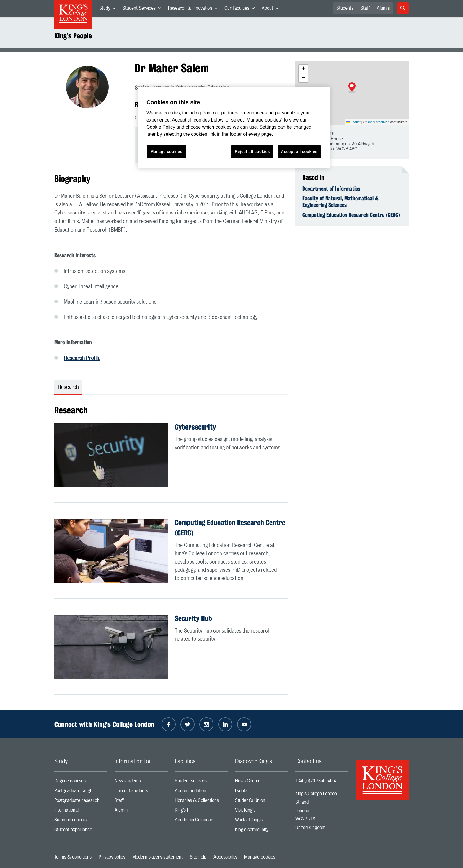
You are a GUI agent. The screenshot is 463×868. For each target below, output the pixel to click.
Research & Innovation (194, 9)
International (81, 812)
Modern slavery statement (158, 857)
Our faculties (241, 9)
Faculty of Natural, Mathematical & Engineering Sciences (340, 202)
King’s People (73, 36)
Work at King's (262, 821)
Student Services (144, 9)
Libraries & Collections (201, 802)
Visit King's (262, 812)
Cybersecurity (195, 427)
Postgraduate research (81, 802)
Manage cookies (260, 857)
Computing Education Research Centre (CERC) (351, 215)
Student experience (81, 831)
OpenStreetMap (378, 122)
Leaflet (353, 122)
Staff (365, 8)
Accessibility (225, 857)
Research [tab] (68, 387)
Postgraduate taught (81, 792)
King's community (262, 831)
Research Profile (82, 358)
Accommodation (201, 792)
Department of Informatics (331, 189)
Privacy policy (112, 857)
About (272, 9)
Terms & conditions (73, 857)
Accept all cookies (299, 152)
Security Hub (193, 618)
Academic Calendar (201, 821)
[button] (352, 88)
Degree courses (81, 782)
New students (141, 782)
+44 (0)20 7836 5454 (316, 781)
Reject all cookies (252, 152)
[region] (234, 128)
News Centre (262, 782)
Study (109, 9)
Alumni (383, 8)
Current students (141, 792)
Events (262, 792)
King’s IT (201, 812)
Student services (201, 782)
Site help (198, 857)
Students (345, 8)
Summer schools (81, 821)
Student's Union (262, 802)
